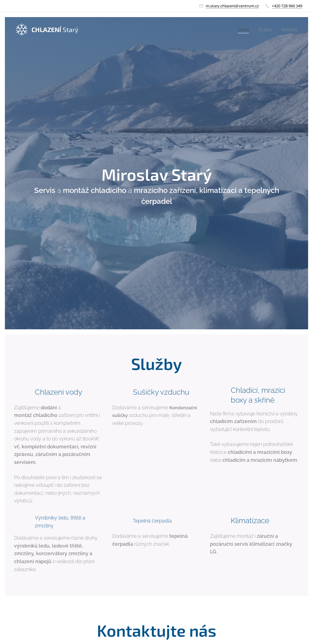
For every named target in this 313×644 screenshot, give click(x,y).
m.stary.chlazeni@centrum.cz (232, 6)
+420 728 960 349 (287, 6)
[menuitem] (241, 30)
